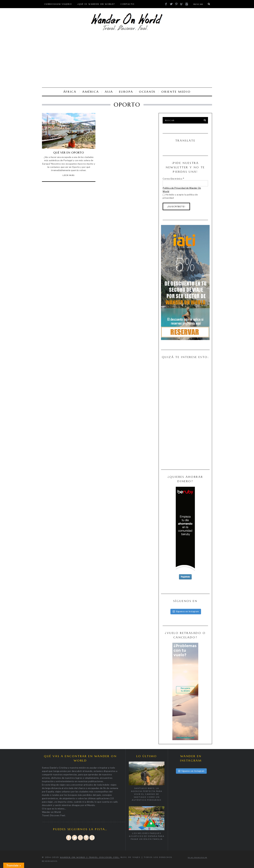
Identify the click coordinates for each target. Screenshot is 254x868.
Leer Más (69, 175)
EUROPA (126, 92)
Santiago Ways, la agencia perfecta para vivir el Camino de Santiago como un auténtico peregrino (147, 794)
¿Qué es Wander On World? (96, 4)
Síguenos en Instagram (186, 611)
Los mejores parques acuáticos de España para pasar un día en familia (147, 836)
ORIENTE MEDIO (176, 92)
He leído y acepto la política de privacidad (180, 196)
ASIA (109, 92)
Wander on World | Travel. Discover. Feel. (90, 857)
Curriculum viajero (58, 4)
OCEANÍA (147, 92)
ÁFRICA (70, 92)
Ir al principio (197, 857)
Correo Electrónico (173, 179)
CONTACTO (127, 4)
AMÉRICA (91, 92)
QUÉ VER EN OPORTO (69, 152)
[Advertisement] (127, 60)
